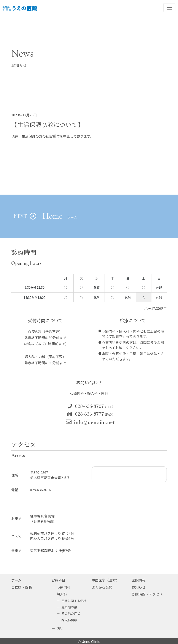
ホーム (16, 580)
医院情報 (139, 580)
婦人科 (62, 594)
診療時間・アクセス (147, 594)
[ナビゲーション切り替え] (169, 8)
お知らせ (139, 587)
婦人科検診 (69, 620)
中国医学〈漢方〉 (105, 580)
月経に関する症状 (74, 601)
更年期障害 (69, 607)
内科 (60, 628)
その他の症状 (71, 613)
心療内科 (64, 587)
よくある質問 (102, 587)
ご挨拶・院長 (22, 587)
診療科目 (58, 580)
